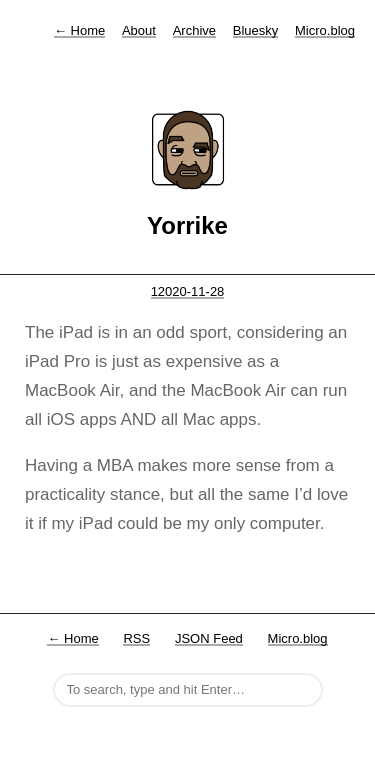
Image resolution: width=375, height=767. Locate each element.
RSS (136, 638)
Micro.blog (325, 30)
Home (79, 30)
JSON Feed (209, 638)
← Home (72, 638)
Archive (194, 30)
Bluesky (256, 30)
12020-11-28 (188, 291)
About (139, 30)
